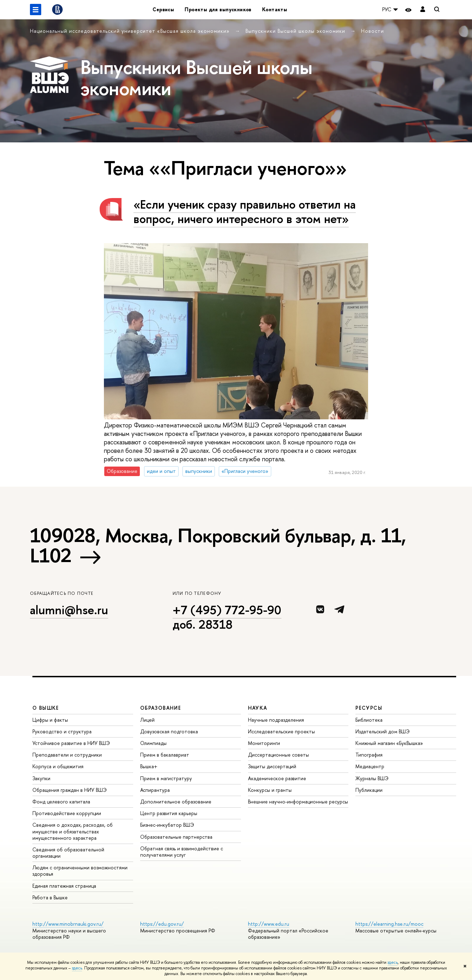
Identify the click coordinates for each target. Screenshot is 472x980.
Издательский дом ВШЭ (383, 731)
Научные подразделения (276, 720)
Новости (372, 31)
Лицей (147, 720)
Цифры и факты (50, 720)
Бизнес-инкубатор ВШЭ (167, 825)
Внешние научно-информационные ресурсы (298, 802)
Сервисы (163, 9)
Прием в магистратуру (166, 778)
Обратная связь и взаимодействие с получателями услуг (182, 852)
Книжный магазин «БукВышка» (389, 743)
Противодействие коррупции (67, 813)
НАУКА (258, 708)
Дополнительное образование (176, 802)
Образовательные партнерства (176, 837)
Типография (369, 755)
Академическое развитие (277, 778)
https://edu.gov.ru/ (162, 924)
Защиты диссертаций (272, 766)
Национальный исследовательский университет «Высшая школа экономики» (131, 31)
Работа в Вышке (50, 897)
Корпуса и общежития (58, 766)
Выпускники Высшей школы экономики (296, 31)
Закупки (41, 778)
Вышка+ (149, 766)
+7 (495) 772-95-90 (227, 610)
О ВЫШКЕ (46, 708)
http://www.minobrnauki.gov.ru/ (68, 924)
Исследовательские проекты (281, 731)
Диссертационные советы (278, 755)
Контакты (275, 9)
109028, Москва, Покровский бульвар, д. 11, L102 (218, 546)
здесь (393, 962)
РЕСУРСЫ (369, 708)
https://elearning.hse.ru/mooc (389, 924)
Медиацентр (370, 766)
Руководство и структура (62, 731)
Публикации (369, 790)
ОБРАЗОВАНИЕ (161, 708)
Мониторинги (264, 743)
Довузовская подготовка (169, 731)
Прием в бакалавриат (165, 755)
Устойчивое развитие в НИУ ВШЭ (71, 743)
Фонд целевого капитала (61, 802)
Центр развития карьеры (169, 813)
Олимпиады (153, 743)
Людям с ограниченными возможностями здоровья (80, 871)
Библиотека (369, 720)
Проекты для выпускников (218, 9)
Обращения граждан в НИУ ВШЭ (70, 790)
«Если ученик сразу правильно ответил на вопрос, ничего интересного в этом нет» (245, 211)
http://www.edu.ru (269, 924)
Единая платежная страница (64, 886)
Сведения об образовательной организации (68, 853)
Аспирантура (155, 790)
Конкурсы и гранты (270, 790)
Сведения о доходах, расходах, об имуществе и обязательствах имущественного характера (73, 831)
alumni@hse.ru (69, 610)
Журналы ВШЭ (372, 778)
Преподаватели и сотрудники (67, 755)
